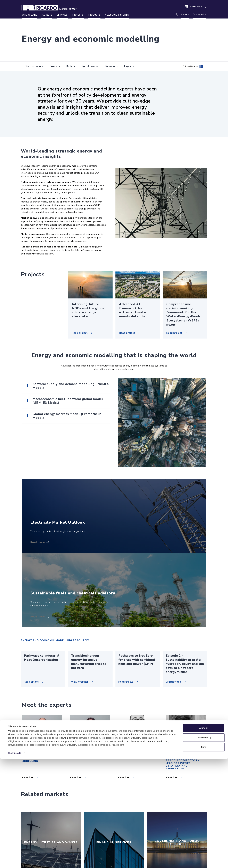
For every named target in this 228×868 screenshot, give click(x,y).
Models (70, 66)
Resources (112, 66)
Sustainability (200, 14)
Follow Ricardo (193, 66)
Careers (185, 14)
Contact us (196, 7)
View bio (27, 777)
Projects (78, 15)
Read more (38, 542)
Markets (47, 15)
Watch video (173, 682)
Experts (129, 66)
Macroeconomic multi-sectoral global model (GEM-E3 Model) (68, 401)
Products (94, 15)
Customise (204, 847)
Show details (14, 862)
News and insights (117, 15)
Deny (204, 856)
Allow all (204, 837)
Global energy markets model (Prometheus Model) (67, 416)
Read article (31, 682)
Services (62, 15)
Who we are (29, 15)
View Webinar (80, 682)
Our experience (34, 66)
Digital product (90, 66)
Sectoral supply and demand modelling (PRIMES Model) (71, 386)
